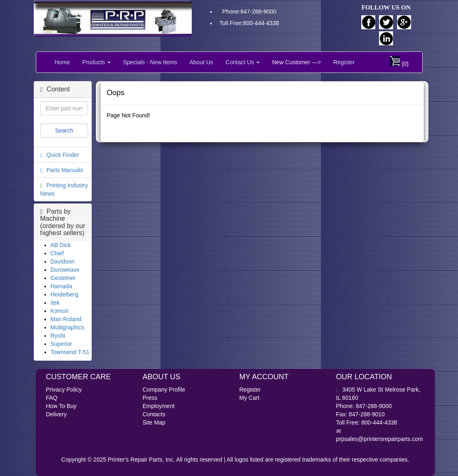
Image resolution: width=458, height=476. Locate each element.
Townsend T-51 (70, 352)
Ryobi (58, 336)
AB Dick (61, 245)
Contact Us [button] (243, 62)
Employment (159, 406)
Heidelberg (65, 294)
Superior (62, 344)
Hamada (62, 286)
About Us (201, 62)
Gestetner (63, 278)
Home (62, 62)
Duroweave (65, 270)
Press (150, 398)
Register (344, 62)
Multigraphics (67, 327)
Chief (57, 253)
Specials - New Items (150, 62)
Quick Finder (63, 155)
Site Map (154, 422)
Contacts (154, 414)
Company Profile (164, 390)
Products (96, 62)
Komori (60, 311)
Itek (55, 303)
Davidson (63, 261)
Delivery (57, 414)
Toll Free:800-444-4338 (249, 23)
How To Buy (61, 406)
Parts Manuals (65, 170)
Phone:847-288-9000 (249, 12)
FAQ (52, 398)
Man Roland (66, 319)
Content (55, 89)
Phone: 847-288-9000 (364, 406)
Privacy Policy (64, 390)
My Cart (250, 398)
